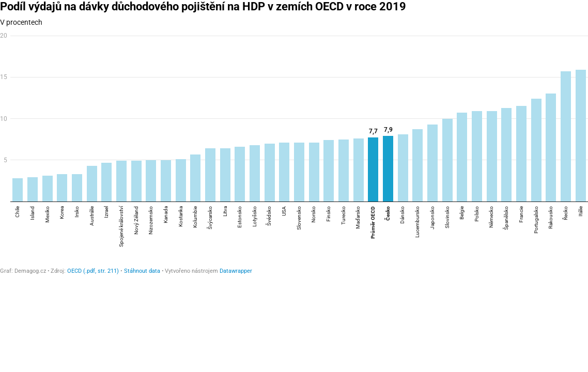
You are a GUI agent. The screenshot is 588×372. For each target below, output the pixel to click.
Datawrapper (236, 271)
